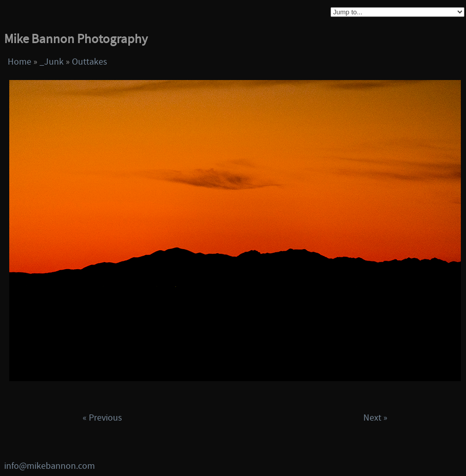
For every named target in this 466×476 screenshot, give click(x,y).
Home (20, 62)
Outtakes (90, 62)
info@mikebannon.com (50, 466)
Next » (375, 418)
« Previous (102, 418)
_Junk (52, 62)
